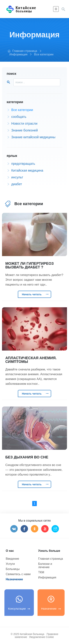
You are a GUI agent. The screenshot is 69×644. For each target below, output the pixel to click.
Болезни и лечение (45, 565)
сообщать (16, 117)
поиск (11, 74)
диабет (14, 184)
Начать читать (35, 294)
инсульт (15, 177)
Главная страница (25, 51)
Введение (12, 559)
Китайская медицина (25, 171)
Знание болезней (22, 130)
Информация (18, 54)
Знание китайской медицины (31, 137)
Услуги (10, 564)
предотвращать (21, 164)
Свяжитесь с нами (18, 574)
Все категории (44, 54)
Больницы (13, 569)
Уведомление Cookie (41, 637)
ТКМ (41, 572)
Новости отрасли (22, 124)
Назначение (14, 579)
